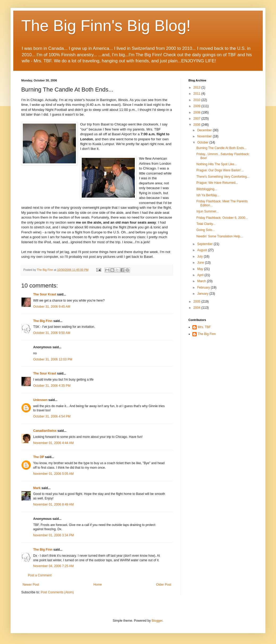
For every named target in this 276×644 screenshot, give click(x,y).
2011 (197, 94)
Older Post (164, 585)
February (204, 288)
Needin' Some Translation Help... (220, 236)
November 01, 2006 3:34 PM (53, 535)
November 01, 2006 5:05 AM (53, 474)
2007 (197, 119)
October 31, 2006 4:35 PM (52, 386)
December (205, 130)
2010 (197, 100)
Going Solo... (206, 230)
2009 (197, 106)
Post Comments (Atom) (57, 592)
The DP (39, 457)
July (200, 256)
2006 (197, 125)
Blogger (157, 621)
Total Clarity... (206, 224)
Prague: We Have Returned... (217, 183)
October (203, 142)
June (201, 263)
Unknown (40, 400)
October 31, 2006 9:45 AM (52, 307)
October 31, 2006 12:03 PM (53, 359)
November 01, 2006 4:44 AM (53, 443)
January (203, 294)
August (203, 250)
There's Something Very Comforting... (223, 177)
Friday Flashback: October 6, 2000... (222, 218)
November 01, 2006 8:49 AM (53, 504)
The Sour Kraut (45, 294)
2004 (197, 308)
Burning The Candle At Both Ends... (221, 148)
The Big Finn (43, 321)
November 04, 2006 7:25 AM (53, 566)
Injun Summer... (208, 211)
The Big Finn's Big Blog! (106, 26)
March (202, 281)
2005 (197, 302)
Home (98, 585)
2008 (197, 112)
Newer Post (31, 585)
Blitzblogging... (207, 189)
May (201, 269)
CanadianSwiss (45, 431)
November (205, 136)
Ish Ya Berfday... (208, 195)
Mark (37, 488)
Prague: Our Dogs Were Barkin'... (220, 170)
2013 (197, 88)
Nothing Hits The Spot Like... (217, 164)
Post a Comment (40, 575)
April (201, 275)
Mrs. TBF (204, 327)
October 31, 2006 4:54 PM (52, 416)
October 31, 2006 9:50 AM (52, 333)
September (205, 244)
